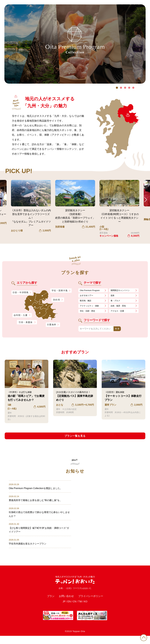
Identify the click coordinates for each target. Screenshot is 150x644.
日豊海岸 (53, 325)
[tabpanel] (75, 44)
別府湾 (58, 300)
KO (87, 610)
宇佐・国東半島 (61, 291)
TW (81, 610)
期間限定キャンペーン (122, 291)
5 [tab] (133, 88)
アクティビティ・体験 (91, 307)
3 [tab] (125, 88)
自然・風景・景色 (119, 307)
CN (74, 610)
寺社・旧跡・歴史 (89, 313)
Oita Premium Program (91, 291)
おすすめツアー (88, 296)
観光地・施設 (86, 302)
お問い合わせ (65, 603)
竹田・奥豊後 (27, 322)
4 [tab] (129, 88)
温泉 (113, 296)
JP (62, 610)
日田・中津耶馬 (20, 293)
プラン (47, 603)
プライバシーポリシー (93, 603)
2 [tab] (121, 88)
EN (68, 610)
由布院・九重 (22, 315)
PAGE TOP (143, 637)
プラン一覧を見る (75, 438)
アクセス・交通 (118, 313)
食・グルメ (116, 302)
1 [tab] (117, 88)
